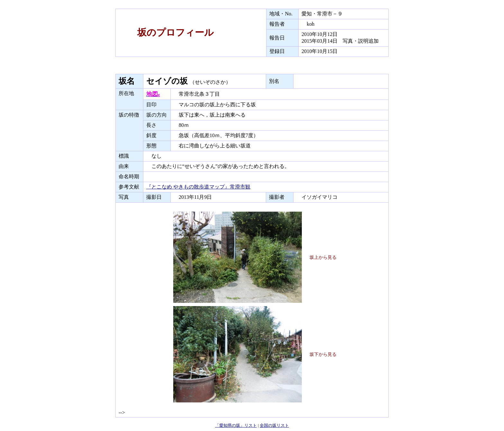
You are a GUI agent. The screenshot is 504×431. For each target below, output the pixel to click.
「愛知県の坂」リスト (236, 425)
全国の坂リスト (274, 425)
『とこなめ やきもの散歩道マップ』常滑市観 (198, 187)
